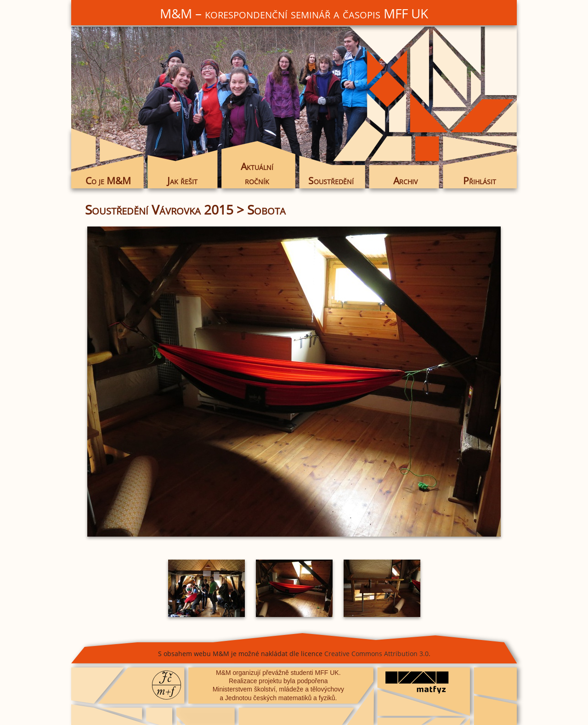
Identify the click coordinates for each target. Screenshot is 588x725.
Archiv (405, 181)
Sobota (266, 210)
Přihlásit (480, 181)
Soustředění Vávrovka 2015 (159, 210)
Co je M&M (108, 181)
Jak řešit (182, 181)
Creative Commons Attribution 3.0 (376, 654)
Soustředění (331, 181)
